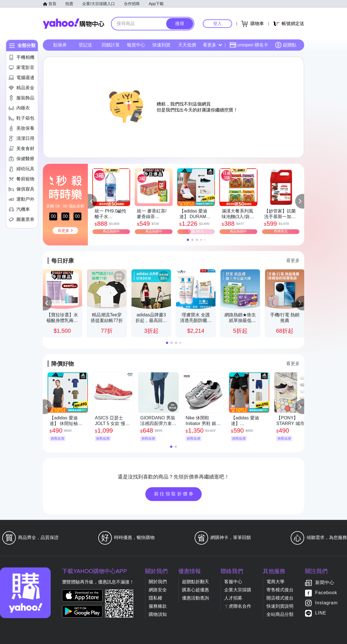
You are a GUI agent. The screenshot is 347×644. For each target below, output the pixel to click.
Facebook (326, 593)
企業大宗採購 (238, 590)
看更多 (212, 45)
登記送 (85, 45)
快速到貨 (161, 45)
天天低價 (187, 45)
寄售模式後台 (280, 590)
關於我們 (158, 582)
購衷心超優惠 (195, 590)
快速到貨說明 (280, 606)
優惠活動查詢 (195, 598)
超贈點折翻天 (195, 582)
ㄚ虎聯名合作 (238, 606)
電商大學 (275, 582)
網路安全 (158, 590)
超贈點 (286, 45)
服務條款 (158, 606)
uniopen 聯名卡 (249, 45)
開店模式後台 (280, 598)
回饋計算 (111, 45)
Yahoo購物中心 (74, 24)
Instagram (326, 603)
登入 (217, 24)
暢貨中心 (136, 45)
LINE (321, 613)
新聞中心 (325, 583)
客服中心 (233, 582)
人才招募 (233, 598)
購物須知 (158, 614)
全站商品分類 (280, 614)
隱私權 (155, 598)
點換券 (60, 45)
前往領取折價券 (174, 494)
